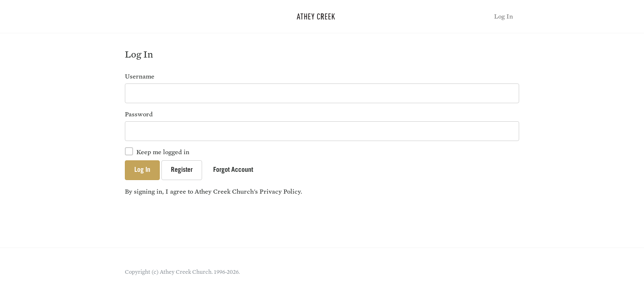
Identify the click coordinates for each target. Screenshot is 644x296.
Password (139, 114)
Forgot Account (233, 170)
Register (182, 170)
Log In (504, 16)
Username (140, 76)
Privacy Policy (280, 191)
